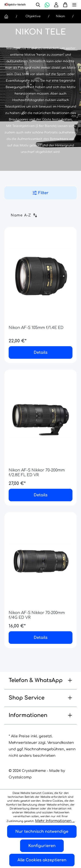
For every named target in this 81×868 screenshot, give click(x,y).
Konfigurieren (42, 846)
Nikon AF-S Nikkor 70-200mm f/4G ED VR (37, 615)
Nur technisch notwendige (42, 832)
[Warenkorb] (64, 5)
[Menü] (72, 5)
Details (41, 352)
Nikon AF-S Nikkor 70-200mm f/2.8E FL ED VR (37, 473)
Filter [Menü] (41, 193)
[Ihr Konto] (56, 5)
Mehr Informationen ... (55, 821)
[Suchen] (38, 5)
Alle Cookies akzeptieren (42, 860)
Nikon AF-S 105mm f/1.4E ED (36, 328)
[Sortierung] (26, 215)
